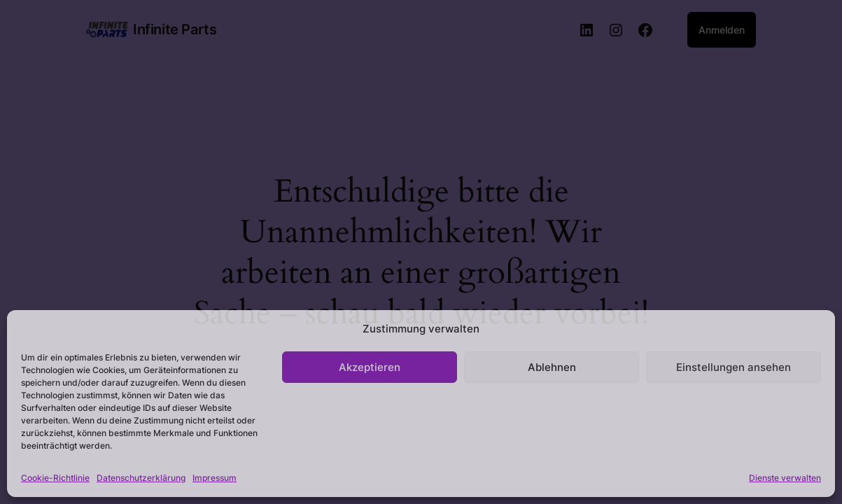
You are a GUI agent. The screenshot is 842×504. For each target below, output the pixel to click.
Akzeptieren (370, 367)
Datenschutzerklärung (141, 478)
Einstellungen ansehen (734, 367)
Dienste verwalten (785, 478)
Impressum (215, 478)
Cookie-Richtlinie (55, 478)
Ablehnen (552, 367)
